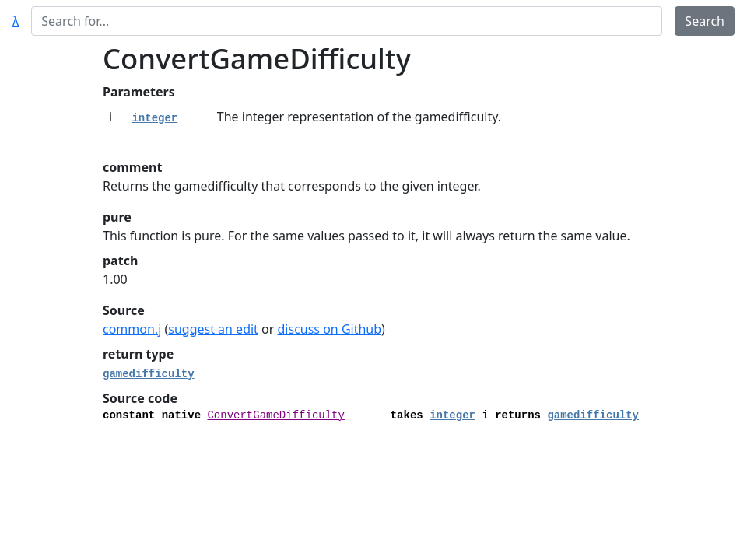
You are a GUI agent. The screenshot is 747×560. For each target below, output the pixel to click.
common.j (132, 329)
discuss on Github (330, 329)
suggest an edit (213, 329)
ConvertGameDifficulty (275, 415)
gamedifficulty (149, 374)
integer (154, 118)
